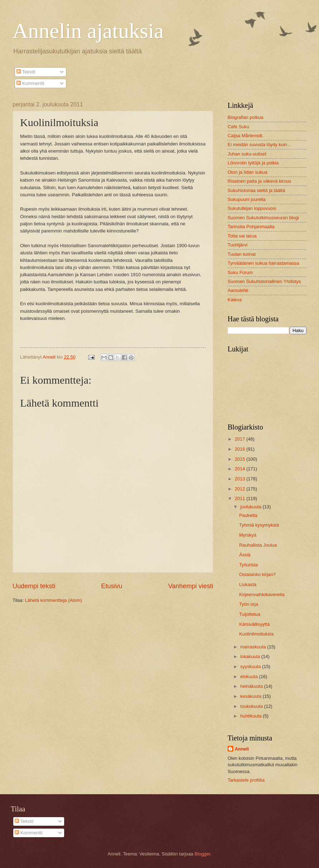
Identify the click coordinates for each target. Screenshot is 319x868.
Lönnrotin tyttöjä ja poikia (253, 163)
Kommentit (30, 83)
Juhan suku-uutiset (247, 154)
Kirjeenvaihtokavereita (262, 594)
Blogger (203, 854)
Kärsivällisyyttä (254, 624)
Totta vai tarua (242, 236)
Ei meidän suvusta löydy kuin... (259, 145)
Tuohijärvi (237, 245)
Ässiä (245, 555)
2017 (241, 439)
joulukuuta (251, 507)
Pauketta (248, 515)
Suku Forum (240, 272)
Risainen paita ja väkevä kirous (259, 181)
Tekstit (26, 72)
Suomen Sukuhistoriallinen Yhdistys (264, 281)
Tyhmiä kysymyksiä (259, 525)
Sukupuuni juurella (247, 199)
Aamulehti (238, 290)
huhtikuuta (251, 716)
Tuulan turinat (242, 254)
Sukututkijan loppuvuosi (252, 208)
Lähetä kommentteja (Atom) (54, 600)
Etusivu (112, 586)
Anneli (242, 749)
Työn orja (249, 604)
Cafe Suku (238, 127)
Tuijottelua (250, 614)
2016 (241, 449)
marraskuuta (254, 647)
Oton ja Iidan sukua (247, 172)
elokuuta (249, 677)
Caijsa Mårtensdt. (246, 136)
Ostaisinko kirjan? (257, 574)
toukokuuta (252, 706)
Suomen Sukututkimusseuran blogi (263, 218)
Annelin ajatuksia (88, 31)
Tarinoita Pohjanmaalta (251, 227)
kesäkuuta (251, 696)
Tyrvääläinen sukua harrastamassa (263, 263)
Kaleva (235, 300)
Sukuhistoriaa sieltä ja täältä (256, 190)
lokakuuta (251, 656)
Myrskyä (248, 535)
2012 (241, 489)
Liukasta (248, 584)
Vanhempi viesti (191, 586)
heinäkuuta (252, 686)
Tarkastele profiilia (246, 780)
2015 (241, 459)
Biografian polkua (246, 117)
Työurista (248, 565)
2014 (241, 469)
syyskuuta (251, 666)
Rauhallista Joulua (258, 545)
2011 (241, 498)
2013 (241, 479)
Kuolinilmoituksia (256, 634)
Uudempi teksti (34, 586)
